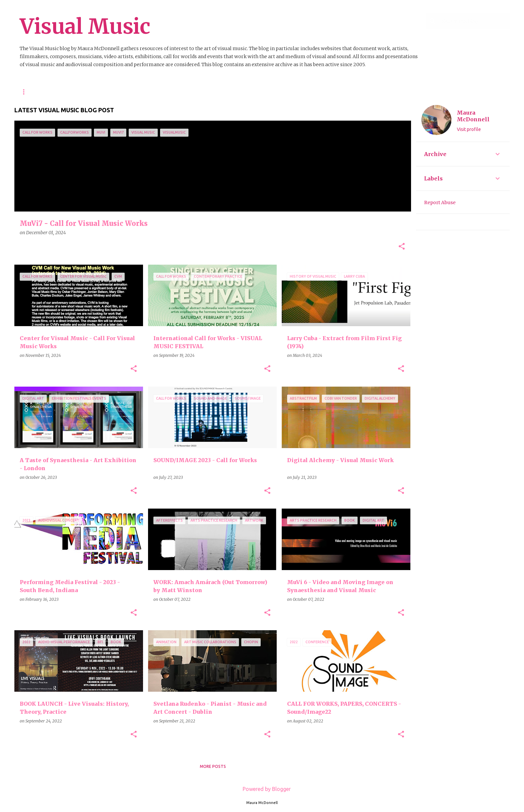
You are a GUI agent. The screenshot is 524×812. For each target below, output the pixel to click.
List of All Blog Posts (218, 92)
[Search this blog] (475, 21)
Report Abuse (440, 202)
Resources (112, 92)
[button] (402, 247)
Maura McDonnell (473, 116)
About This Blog (66, 92)
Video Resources (158, 92)
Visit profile (469, 129)
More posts (213, 766)
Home (26, 92)
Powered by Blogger (262, 789)
